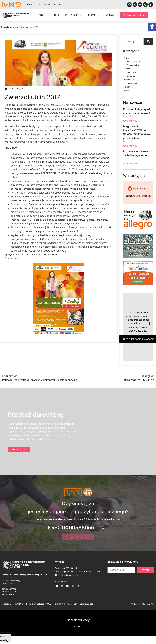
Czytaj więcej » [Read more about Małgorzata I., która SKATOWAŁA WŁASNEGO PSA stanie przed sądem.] (130, 146)
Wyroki (127, 90)
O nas (43, 15)
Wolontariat (44, 5)
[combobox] (133, 41)
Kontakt (110, 15)
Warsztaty (131, 72)
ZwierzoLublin (133, 65)
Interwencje (74, 15)
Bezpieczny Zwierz (135, 61)
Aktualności (129, 69)
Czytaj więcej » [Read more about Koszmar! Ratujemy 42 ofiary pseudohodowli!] (130, 121)
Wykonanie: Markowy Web (143, 604)
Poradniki (59, 5)
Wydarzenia (132, 76)
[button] (152, 27)
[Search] (148, 41)
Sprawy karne (133, 83)
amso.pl (78, 626)
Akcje (57, 15)
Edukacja (30, 5)
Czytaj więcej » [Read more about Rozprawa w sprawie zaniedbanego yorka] (130, 163)
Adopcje (94, 15)
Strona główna (6, 27)
